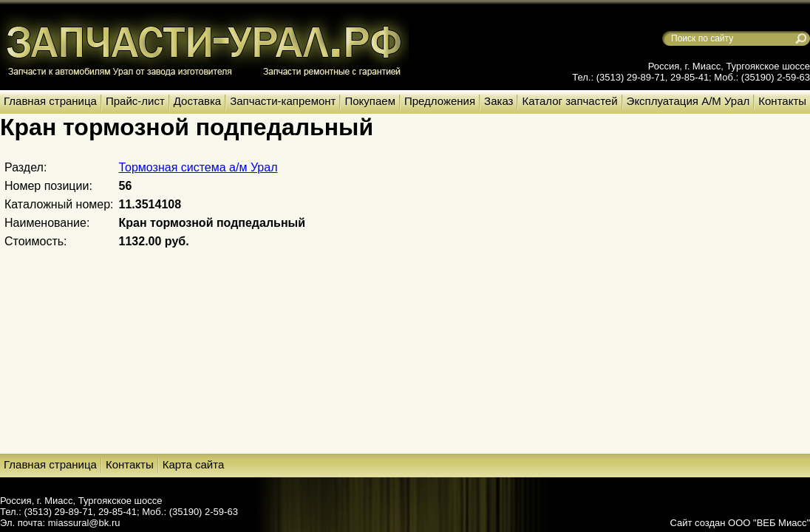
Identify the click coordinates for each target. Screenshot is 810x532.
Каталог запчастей (569, 101)
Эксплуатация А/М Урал (688, 101)
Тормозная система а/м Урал (198, 167)
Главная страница (50, 101)
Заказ (498, 101)
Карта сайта (194, 464)
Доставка (197, 101)
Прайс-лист (135, 101)
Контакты (782, 101)
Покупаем (370, 101)
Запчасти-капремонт (283, 101)
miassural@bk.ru (84, 523)
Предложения (440, 101)
